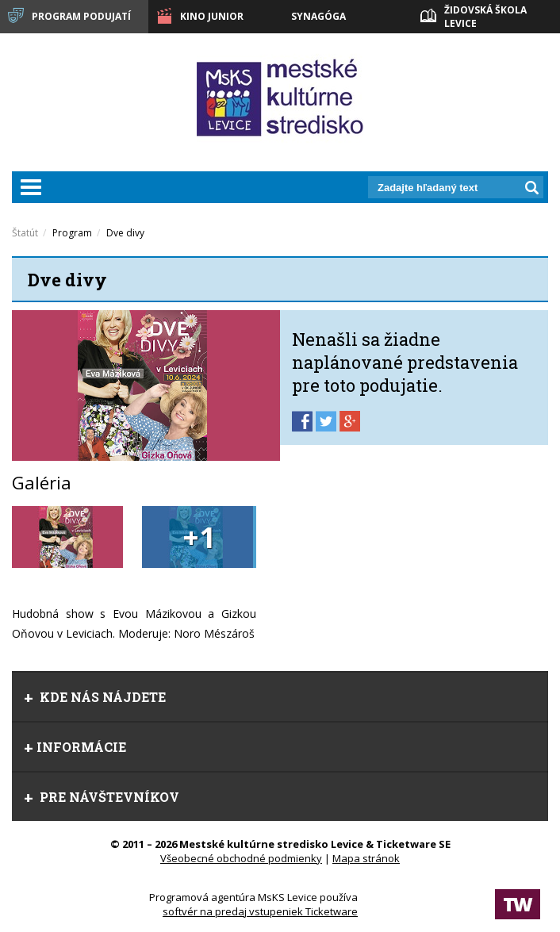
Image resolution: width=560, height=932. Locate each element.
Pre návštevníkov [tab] (102, 797)
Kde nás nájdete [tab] (95, 697)
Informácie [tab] (75, 747)
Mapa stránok (366, 858)
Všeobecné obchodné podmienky (241, 858)
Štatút (25, 233)
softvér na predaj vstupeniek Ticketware (260, 911)
